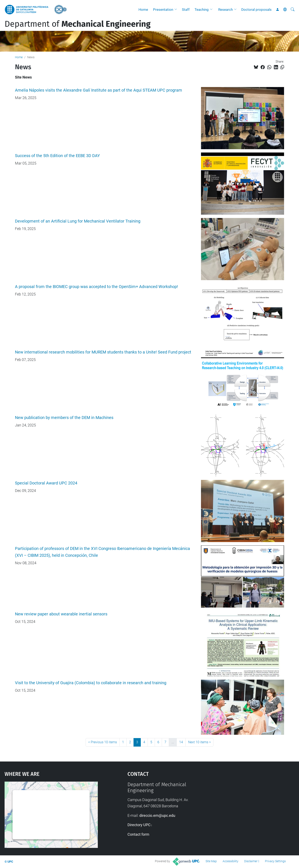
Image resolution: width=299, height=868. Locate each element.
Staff (186, 10)
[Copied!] (282, 67)
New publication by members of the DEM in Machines (64, 418)
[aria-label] (293, 10)
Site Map (211, 861)
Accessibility (230, 861)
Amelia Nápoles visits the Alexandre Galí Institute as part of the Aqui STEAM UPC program (99, 90)
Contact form (138, 834)
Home (143, 10)
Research (225, 10)
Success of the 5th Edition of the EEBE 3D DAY (57, 156)
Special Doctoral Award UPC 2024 (46, 483)
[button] (177, 10)
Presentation (163, 10)
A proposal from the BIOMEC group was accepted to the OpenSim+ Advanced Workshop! (96, 287)
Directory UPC (139, 825)
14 (181, 742)
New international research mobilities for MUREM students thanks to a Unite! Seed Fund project (103, 352)
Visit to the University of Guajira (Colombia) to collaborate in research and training (91, 683)
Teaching (202, 10)
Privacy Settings (275, 861)
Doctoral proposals (256, 10)
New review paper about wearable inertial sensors (61, 614)
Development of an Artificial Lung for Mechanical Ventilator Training (78, 221)
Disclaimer (251, 861)
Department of (78, 24)
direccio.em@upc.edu (157, 815)
